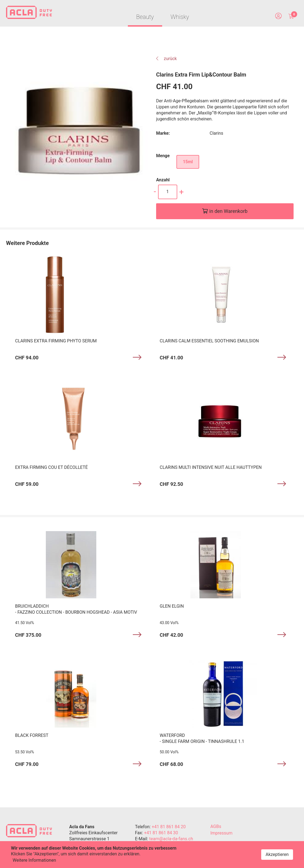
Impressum (222, 834)
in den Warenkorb (228, 212)
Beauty (144, 18)
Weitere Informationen (34, 860)
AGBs (216, 827)
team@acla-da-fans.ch (171, 840)
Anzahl (163, 181)
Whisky (180, 18)
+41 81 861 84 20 (169, 828)
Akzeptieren (277, 854)
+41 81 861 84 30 (161, 834)
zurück (166, 60)
